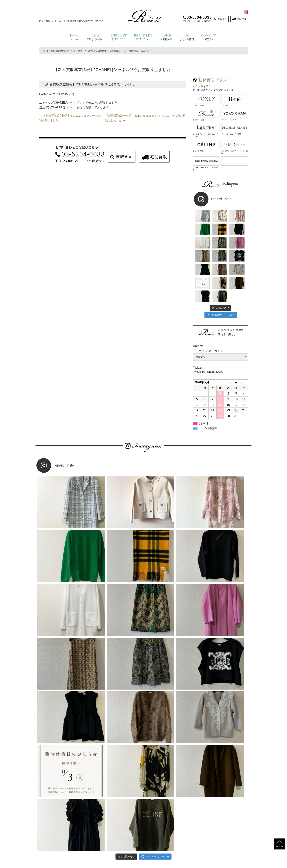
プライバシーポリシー (132, 839)
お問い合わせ (167, 839)
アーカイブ (216, 326)
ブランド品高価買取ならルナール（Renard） (65, 51)
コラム (182, 839)
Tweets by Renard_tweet (209, 347)
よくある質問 (109, 839)
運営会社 (152, 839)
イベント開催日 (210, 403)
